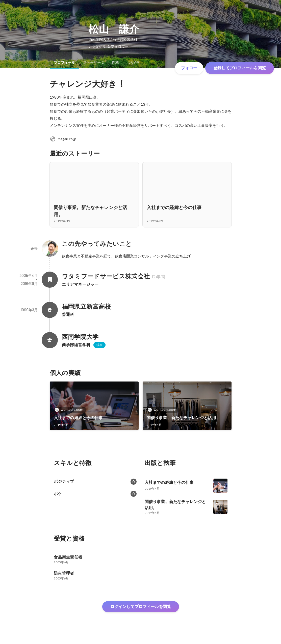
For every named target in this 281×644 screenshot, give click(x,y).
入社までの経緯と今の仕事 (78, 418)
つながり (134, 63)
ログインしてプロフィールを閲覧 (141, 607)
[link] (94, 406)
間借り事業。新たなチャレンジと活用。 (184, 418)
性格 (115, 63)
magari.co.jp (63, 139)
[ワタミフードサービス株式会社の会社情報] (50, 280)
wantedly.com (71, 410)
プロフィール (64, 63)
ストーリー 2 (93, 63)
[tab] (64, 63)
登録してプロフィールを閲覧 (240, 68)
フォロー (189, 68)
